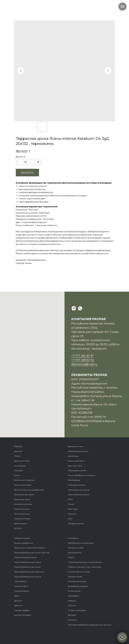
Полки (17, 456)
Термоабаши (20, 581)
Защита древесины (24, 543)
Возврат (72, 615)
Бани (17, 596)
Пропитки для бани (24, 494)
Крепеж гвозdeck (23, 615)
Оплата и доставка (77, 610)
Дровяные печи (76, 446)
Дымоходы (73, 456)
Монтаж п (73, 577)
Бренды (18, 605)
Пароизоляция (22, 509)
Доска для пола (22, 461)
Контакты (72, 620)
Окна (17, 475)
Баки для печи (75, 466)
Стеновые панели (77, 485)
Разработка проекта (78, 586)
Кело (70, 519)
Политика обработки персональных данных (90, 625)
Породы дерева (22, 610)
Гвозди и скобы (76, 548)
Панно (71, 504)
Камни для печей (23, 485)
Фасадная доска (76, 523)
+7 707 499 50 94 (83, 360)
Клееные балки (22, 591)
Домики (18, 601)
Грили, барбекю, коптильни (82, 475)
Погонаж (18, 470)
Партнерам (73, 596)
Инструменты (75, 553)
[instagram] (74, 308)
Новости (72, 601)
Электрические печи (78, 451)
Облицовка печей (77, 470)
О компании (74, 591)
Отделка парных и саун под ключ (85, 567)
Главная (18, 446)
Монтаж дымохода (77, 581)
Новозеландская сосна (25, 557)
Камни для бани (76, 461)
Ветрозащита (21, 523)
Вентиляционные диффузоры (29, 490)
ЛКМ (70, 499)
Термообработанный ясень (28, 562)
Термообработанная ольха (27, 567)
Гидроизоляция (22, 519)
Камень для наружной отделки (30, 548)
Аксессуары (20, 466)
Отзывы (72, 605)
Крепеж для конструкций (81, 543)
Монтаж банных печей (79, 572)
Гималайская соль (23, 504)
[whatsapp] (80, 308)
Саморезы (73, 538)
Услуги (71, 557)
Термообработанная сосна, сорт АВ (32, 553)
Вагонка (18, 451)
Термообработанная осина (27, 577)
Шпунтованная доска (79, 494)
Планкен (72, 514)
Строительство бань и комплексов (85, 562)
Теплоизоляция (22, 514)
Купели (18, 528)
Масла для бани (22, 499)
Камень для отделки (24, 480)
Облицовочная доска (79, 490)
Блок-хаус (73, 509)
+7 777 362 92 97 (82, 356)
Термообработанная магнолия (29, 572)
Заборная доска (22, 538)
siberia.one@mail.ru (84, 364)
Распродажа (74, 480)
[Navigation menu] (122, 7)
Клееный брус (21, 586)
